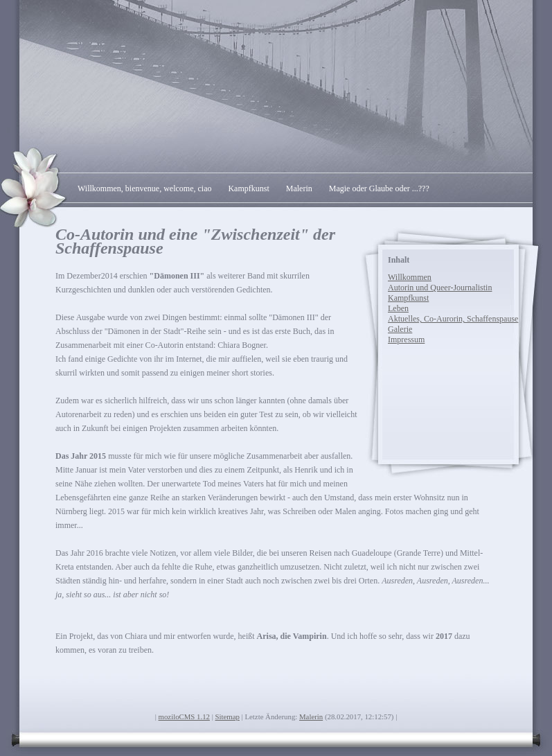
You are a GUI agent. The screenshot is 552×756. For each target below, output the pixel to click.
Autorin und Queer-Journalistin (440, 288)
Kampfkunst (248, 188)
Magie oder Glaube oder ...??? (379, 188)
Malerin (299, 188)
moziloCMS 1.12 (184, 717)
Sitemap (228, 717)
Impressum (406, 340)
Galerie (400, 329)
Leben (398, 308)
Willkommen (410, 277)
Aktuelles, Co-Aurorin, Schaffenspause (453, 319)
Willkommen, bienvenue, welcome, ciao (144, 188)
